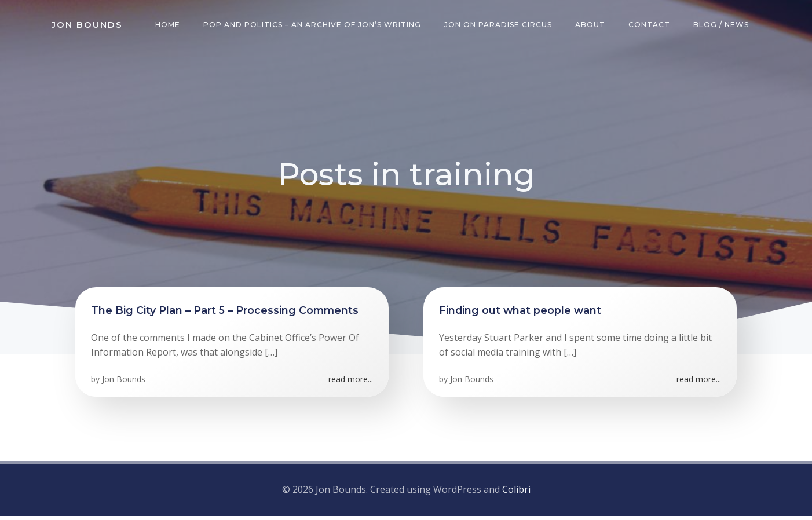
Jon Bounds (125, 387)
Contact (652, 26)
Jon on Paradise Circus (500, 26)
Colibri (516, 495)
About (592, 26)
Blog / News (723, 26)
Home (170, 26)
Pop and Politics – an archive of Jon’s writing (314, 26)
